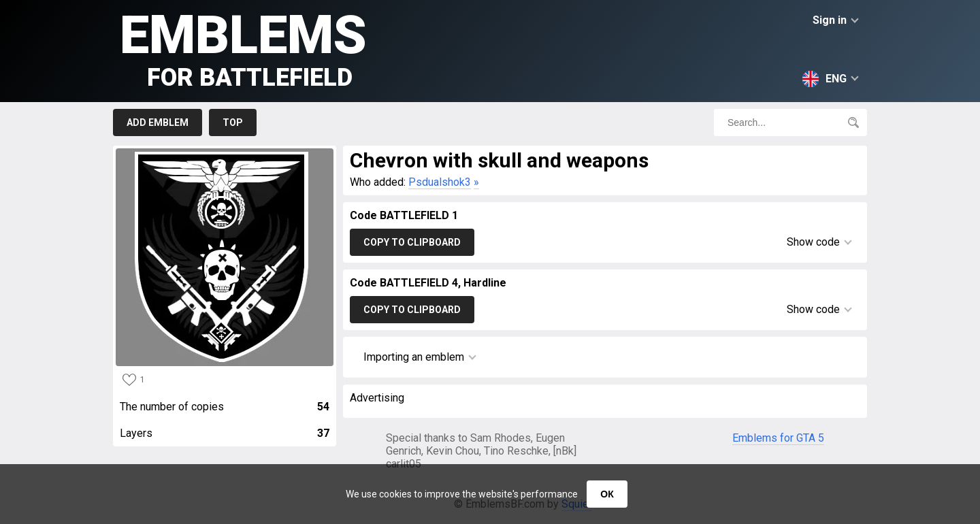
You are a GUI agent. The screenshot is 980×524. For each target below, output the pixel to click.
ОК (607, 494)
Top (233, 122)
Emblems (243, 48)
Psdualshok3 (440, 182)
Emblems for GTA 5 (778, 438)
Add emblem (158, 122)
